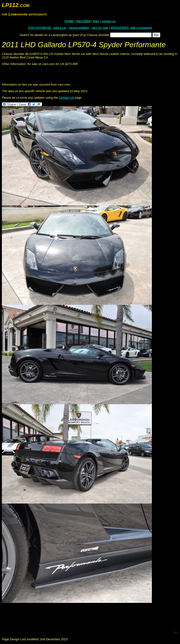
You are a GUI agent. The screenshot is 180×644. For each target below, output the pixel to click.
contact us (108, 21)
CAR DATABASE (40, 28)
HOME (69, 21)
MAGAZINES (120, 28)
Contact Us (66, 98)
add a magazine (141, 28)
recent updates (79, 28)
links (96, 21)
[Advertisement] (87, 616)
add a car (60, 28)
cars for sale (100, 28)
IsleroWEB (83, 21)
